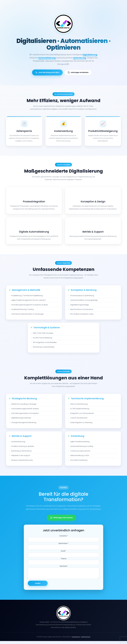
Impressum (76, 640)
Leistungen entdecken (78, 72)
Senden (38, 586)
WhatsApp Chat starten (62, 520)
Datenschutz (86, 640)
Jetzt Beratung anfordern (47, 72)
